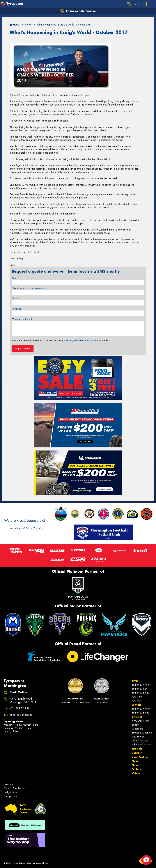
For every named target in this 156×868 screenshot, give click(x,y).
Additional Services (142, 745)
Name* (16, 278)
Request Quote (23, 349)
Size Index (9, 784)
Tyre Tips (136, 701)
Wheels (136, 705)
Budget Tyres (10, 792)
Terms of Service (93, 341)
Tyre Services (139, 737)
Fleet (135, 761)
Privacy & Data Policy (22, 863)
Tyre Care (137, 697)
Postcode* (17, 309)
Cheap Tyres (10, 796)
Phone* (29, 288)
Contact (137, 753)
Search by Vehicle (141, 685)
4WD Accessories (141, 721)
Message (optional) (22, 319)
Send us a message (21, 715)
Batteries (136, 725)
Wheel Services (140, 741)
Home (14, 25)
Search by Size (140, 689)
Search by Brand (140, 693)
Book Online (140, 757)
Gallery (136, 769)
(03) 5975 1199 (20, 709)
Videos (136, 773)
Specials (137, 749)
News (135, 765)
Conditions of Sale (40, 863)
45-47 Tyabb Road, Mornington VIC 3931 (23, 701)
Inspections (137, 729)
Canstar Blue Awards (15, 788)
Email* (15, 299)
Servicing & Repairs (142, 733)
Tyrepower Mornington (78, 11)
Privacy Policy (73, 341)
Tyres (135, 681)
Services (137, 717)
